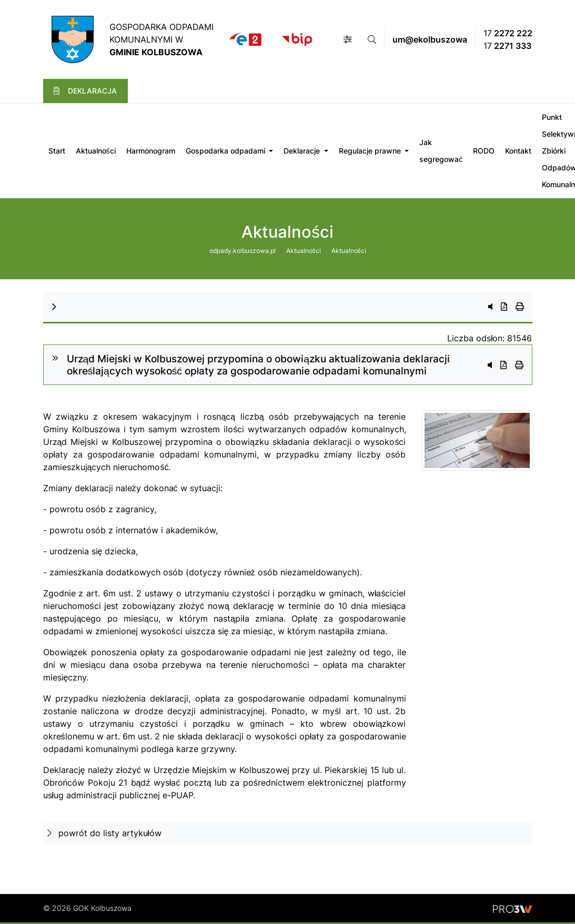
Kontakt (518, 151)
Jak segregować (441, 151)
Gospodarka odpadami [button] (226, 151)
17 (508, 33)
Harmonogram (151, 151)
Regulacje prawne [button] (371, 151)
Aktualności (96, 151)
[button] (348, 39)
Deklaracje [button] (303, 151)
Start (57, 151)
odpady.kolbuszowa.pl (243, 251)
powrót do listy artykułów (105, 833)
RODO (484, 151)
